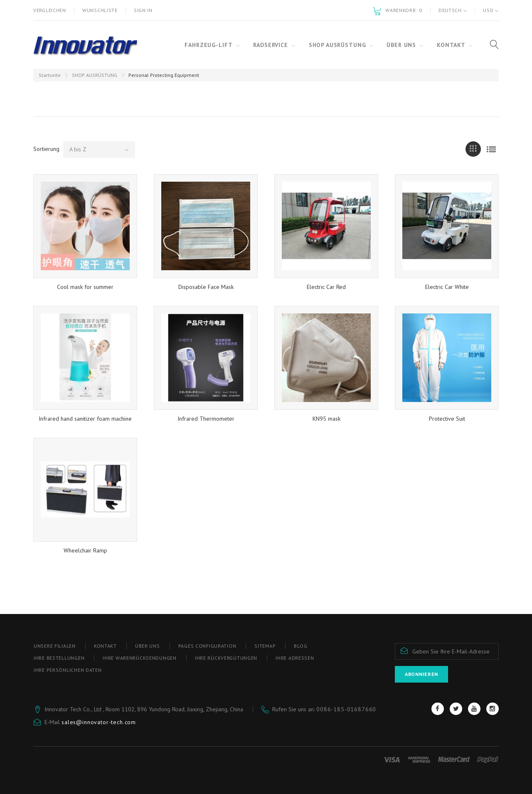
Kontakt (105, 646)
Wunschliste (100, 10)
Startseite (50, 75)
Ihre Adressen (295, 658)
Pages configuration (207, 646)
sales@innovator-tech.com (99, 722)
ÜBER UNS (148, 646)
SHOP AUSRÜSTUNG (95, 75)
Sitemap (265, 646)
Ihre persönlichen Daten (68, 670)
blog (300, 646)
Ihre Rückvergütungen (226, 658)
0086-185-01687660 (346, 709)
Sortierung (46, 149)
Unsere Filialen (55, 646)
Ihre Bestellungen (59, 658)
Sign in (143, 10)
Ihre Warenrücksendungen (140, 658)
